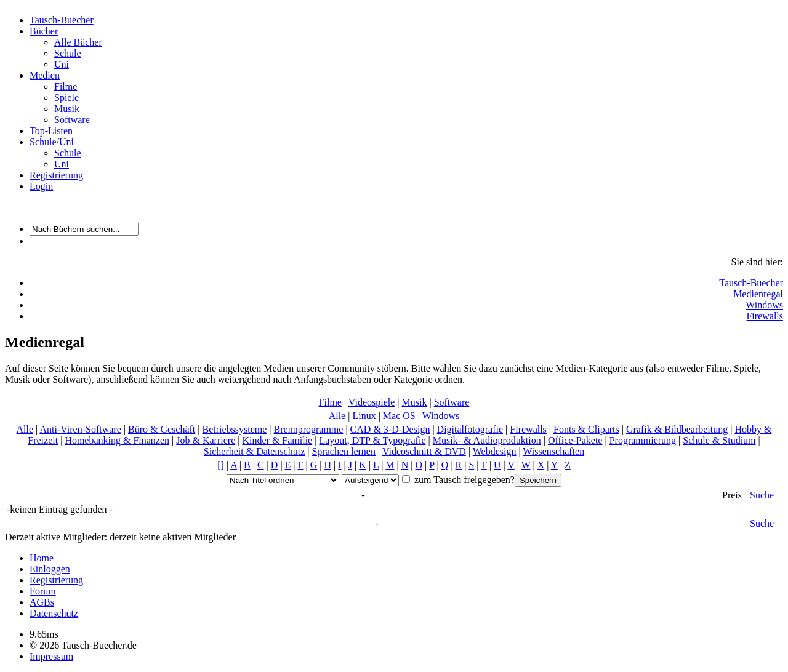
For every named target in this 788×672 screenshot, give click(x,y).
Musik (67, 109)
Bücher (44, 31)
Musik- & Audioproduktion (487, 440)
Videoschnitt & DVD (424, 451)
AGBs (42, 602)
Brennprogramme (309, 429)
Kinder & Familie (277, 440)
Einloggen (50, 569)
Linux (364, 416)
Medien (45, 75)
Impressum (51, 656)
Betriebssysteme (234, 429)
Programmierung (643, 440)
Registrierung (56, 175)
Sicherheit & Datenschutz (254, 451)
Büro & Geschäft (162, 429)
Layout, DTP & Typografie (372, 440)
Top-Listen (51, 131)
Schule (68, 53)
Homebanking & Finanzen (117, 440)
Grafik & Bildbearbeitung (677, 429)
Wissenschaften (553, 451)
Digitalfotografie (470, 429)
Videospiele (372, 402)
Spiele (66, 98)
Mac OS (399, 416)
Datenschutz (54, 613)
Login (41, 186)
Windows (764, 305)
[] (221, 465)
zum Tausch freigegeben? (463, 480)
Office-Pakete (575, 440)
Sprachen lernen (344, 451)
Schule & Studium (719, 440)
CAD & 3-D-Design (390, 429)
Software (72, 120)
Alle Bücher (78, 42)
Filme (66, 86)
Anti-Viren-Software (80, 429)
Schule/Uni (52, 142)
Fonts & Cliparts (586, 429)
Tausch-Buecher (62, 20)
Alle (337, 416)
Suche (762, 495)
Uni (62, 64)
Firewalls (765, 316)
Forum (43, 591)
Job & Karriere (206, 440)
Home (42, 558)
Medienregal (758, 294)
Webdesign (495, 451)
